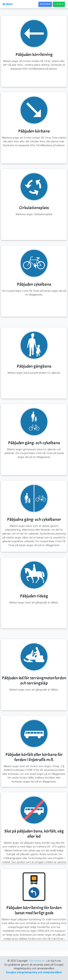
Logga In (60, 4)
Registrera (46, 4)
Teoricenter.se (37, 961)
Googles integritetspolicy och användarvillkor (34, 972)
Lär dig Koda (54, 961)
